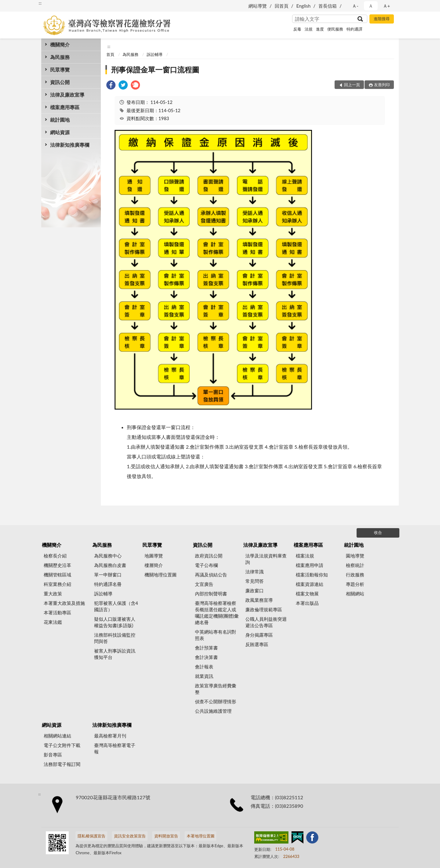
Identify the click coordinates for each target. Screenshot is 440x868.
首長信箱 (328, 6)
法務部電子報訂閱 (62, 764)
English (304, 6)
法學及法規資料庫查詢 (266, 559)
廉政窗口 (255, 590)
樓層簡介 (154, 565)
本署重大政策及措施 (64, 603)
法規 (309, 29)
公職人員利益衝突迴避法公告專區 (266, 622)
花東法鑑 (53, 622)
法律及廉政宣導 (67, 95)
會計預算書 (206, 648)
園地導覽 (355, 556)
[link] (111, 86)
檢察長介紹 (55, 556)
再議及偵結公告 (211, 575)
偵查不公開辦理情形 (216, 701)
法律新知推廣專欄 (70, 145)
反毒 (297, 29)
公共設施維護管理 (213, 711)
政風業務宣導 (259, 600)
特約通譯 (354, 29)
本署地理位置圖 (201, 836)
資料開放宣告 (166, 836)
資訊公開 (60, 82)
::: (40, 3)
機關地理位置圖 (161, 575)
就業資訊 (204, 676)
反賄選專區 (257, 644)
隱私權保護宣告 (92, 836)
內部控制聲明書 (211, 594)
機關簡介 (60, 44)
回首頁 (282, 6)
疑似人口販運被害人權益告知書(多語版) (115, 622)
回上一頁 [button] (352, 85)
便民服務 (335, 29)
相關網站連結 (57, 736)
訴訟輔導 (155, 54)
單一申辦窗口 (108, 575)
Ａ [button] (371, 6)
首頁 (110, 54)
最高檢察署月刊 (110, 736)
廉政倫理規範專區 (264, 609)
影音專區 (53, 755)
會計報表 (204, 667)
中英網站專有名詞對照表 (216, 635)
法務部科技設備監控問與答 (115, 638)
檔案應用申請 (310, 565)
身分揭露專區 (259, 635)
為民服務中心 (108, 556)
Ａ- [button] (355, 6)
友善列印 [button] (382, 85)
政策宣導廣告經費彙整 (216, 689)
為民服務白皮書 (110, 565)
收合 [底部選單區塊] (378, 532)
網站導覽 (258, 6)
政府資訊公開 (209, 556)
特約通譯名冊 (108, 584)
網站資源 (60, 132)
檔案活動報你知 (312, 575)
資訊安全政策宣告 (130, 836)
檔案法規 (305, 556)
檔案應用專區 (65, 107)
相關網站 (355, 594)
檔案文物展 (307, 594)
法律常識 (255, 572)
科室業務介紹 (57, 584)
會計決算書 (206, 657)
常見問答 (255, 581)
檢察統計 (355, 565)
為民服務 (60, 57)
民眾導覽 (60, 70)
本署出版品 (307, 603)
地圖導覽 (154, 556)
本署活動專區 (57, 612)
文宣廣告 (204, 584)
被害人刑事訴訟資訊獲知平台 (115, 654)
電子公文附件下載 (62, 745)
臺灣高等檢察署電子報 (115, 748)
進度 (320, 29)
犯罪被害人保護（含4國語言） (116, 606)
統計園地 (60, 120)
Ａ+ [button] (387, 6)
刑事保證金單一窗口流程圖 (155, 70)
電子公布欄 (206, 565)
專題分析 (355, 584)
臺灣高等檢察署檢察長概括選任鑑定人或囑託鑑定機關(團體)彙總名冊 (217, 613)
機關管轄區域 (57, 575)
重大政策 (53, 594)
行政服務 (355, 575)
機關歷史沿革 (57, 565)
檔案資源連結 (310, 584)
